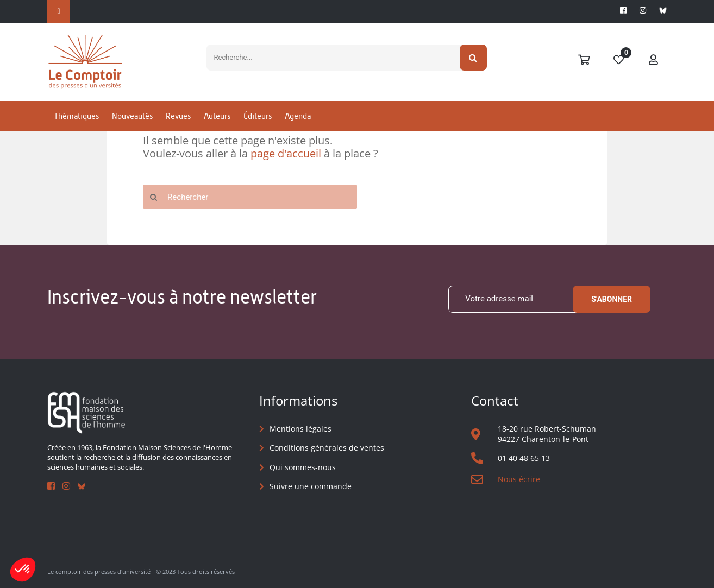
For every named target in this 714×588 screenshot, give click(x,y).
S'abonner (612, 299)
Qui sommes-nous (303, 467)
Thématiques (76, 116)
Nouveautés (132, 116)
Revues (178, 116)
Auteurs (217, 116)
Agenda (298, 116)
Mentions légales (300, 429)
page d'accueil (286, 153)
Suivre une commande (311, 486)
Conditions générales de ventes (327, 448)
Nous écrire (519, 479)
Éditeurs (258, 116)
